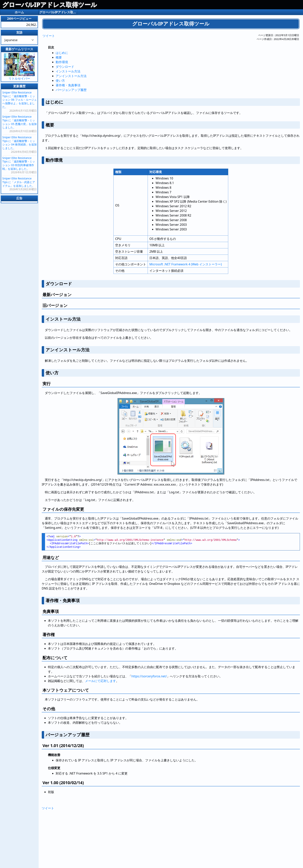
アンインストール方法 (71, 76)
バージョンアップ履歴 (71, 90)
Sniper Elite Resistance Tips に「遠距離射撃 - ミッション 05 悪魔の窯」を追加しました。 (20, 122)
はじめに (62, 53)
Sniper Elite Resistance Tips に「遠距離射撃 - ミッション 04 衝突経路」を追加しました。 (20, 143)
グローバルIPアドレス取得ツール (50, 5)
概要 (59, 57)
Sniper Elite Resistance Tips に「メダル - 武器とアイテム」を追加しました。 (19, 182)
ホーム (19, 12)
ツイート (49, 36)
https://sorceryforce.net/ (149, 676)
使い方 (60, 81)
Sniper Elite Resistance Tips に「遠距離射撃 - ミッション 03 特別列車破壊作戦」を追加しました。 (19, 163)
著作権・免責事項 (68, 85)
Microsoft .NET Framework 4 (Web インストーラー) (186, 264)
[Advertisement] (171, 838)
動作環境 (62, 62)
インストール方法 (68, 71)
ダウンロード (65, 67)
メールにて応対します (100, 681)
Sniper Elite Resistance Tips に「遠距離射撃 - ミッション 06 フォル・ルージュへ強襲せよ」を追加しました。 (20, 100)
